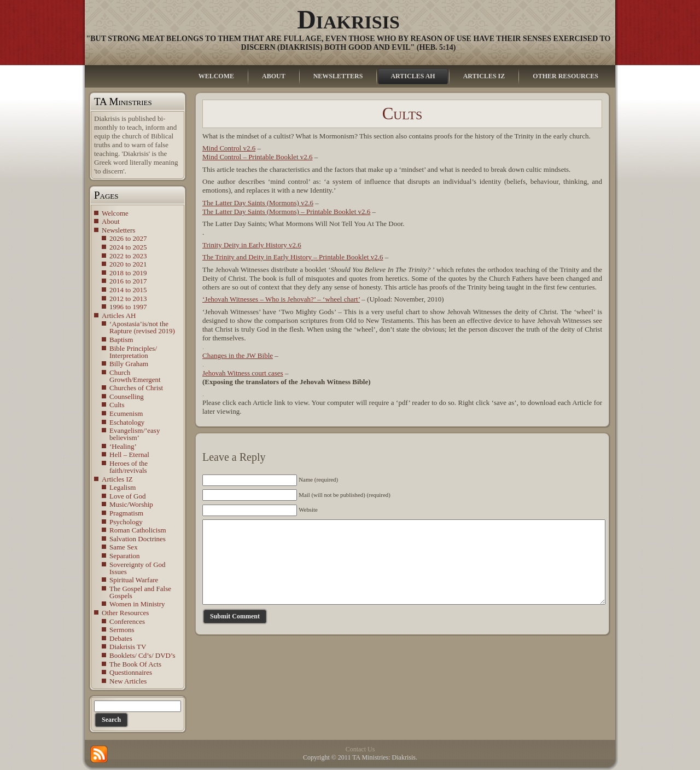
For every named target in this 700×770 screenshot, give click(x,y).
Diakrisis (348, 19)
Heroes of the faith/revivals (129, 467)
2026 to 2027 (128, 238)
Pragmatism (126, 513)
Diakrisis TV (128, 647)
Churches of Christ (136, 388)
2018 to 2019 (128, 273)
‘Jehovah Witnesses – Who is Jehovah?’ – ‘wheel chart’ (281, 299)
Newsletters (118, 230)
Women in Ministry (137, 604)
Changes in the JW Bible (238, 355)
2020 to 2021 (128, 264)
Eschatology (127, 422)
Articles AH (119, 315)
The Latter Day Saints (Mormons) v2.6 (258, 203)
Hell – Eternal (129, 455)
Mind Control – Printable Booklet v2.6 (258, 157)
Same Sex (124, 547)
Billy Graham (129, 364)
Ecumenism (126, 413)
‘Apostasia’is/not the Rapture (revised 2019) (142, 327)
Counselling (127, 396)
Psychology (126, 522)
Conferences (127, 621)
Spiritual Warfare (134, 580)
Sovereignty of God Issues (138, 568)
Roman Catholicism (138, 530)
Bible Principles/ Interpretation (133, 352)
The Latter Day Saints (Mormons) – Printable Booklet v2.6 (286, 212)
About (111, 221)
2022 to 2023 (128, 256)
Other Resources (125, 613)
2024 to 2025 (128, 247)
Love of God (127, 496)
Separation (125, 556)
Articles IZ (117, 479)
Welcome (115, 213)
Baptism (121, 340)
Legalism (122, 487)
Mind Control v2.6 (229, 148)
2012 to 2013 (128, 299)
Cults (117, 405)
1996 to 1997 (128, 307)
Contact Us (360, 749)
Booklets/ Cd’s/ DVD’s (142, 655)
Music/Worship (131, 504)
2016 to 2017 (128, 281)
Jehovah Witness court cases (243, 373)
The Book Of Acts (135, 664)
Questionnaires (131, 672)
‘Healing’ (123, 446)
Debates (121, 638)
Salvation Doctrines (138, 539)
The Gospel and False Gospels (140, 592)
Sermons (122, 630)
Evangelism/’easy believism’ (135, 434)
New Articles (128, 681)
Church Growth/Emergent (135, 376)
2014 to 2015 (128, 290)
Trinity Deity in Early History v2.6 (252, 245)
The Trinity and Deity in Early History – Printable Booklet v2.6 (293, 257)
